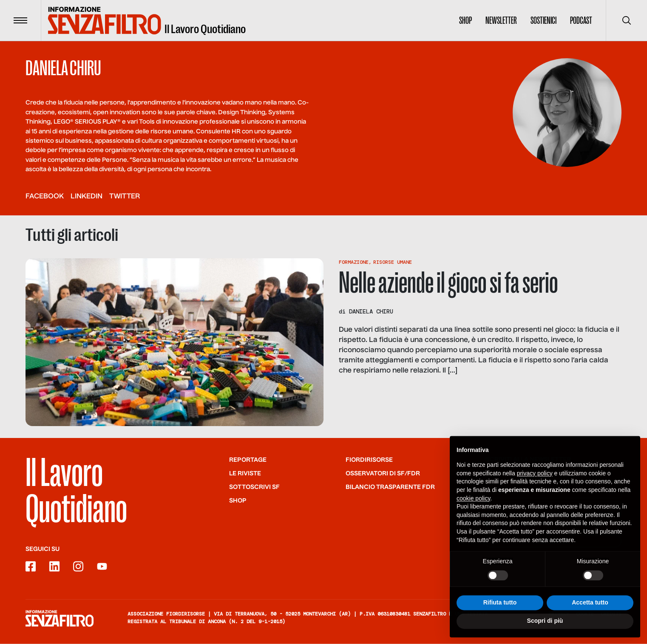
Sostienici (543, 20)
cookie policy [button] (473, 501)
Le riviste (245, 473)
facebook (45, 197)
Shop (465, 20)
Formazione (354, 262)
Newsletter (501, 20)
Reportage (248, 460)
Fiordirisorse (369, 460)
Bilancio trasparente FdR (390, 487)
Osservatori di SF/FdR (383, 473)
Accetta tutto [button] (590, 605)
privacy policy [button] (535, 477)
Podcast (581, 20)
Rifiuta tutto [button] (500, 605)
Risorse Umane (393, 262)
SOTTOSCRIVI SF (254, 487)
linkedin (87, 197)
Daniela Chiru (371, 311)
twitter (125, 197)
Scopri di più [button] (545, 624)
